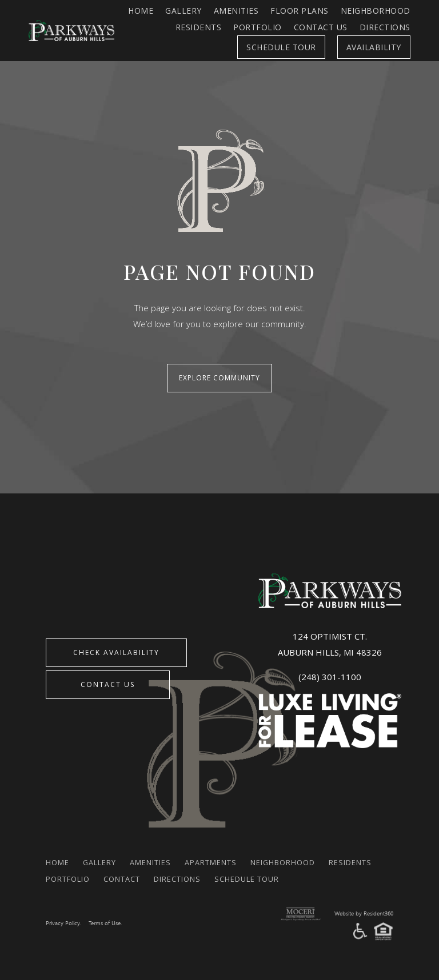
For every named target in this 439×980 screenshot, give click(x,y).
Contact (194, 871)
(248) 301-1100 (330, 669)
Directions (385, 27)
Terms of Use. (110, 916)
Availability (374, 47)
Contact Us (321, 27)
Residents (199, 27)
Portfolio (258, 27)
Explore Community (219, 374)
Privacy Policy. (65, 916)
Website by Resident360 (360, 906)
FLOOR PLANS (300, 11)
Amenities (236, 11)
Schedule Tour (281, 47)
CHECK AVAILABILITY (124, 648)
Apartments (229, 855)
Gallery (183, 11)
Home (141, 11)
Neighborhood (376, 11)
